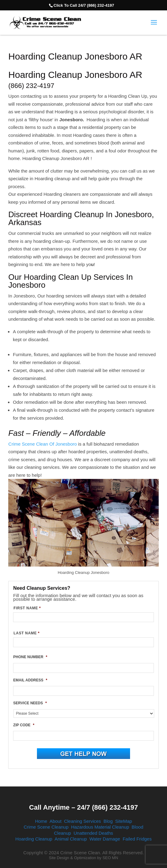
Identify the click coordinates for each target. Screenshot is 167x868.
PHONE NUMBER (30, 657)
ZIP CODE (24, 725)
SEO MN (110, 858)
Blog (108, 821)
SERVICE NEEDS (30, 703)
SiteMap (123, 821)
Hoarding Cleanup (34, 839)
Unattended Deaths (93, 833)
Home (41, 821)
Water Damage (105, 839)
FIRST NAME (27, 608)
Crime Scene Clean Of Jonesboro (42, 444)
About (55, 821)
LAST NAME (26, 633)
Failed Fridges (137, 839)
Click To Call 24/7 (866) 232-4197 (84, 5)
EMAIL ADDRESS (30, 680)
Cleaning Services (83, 821)
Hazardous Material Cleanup (100, 827)
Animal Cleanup (71, 839)
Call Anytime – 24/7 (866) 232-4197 (83, 807)
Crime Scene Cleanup (46, 827)
